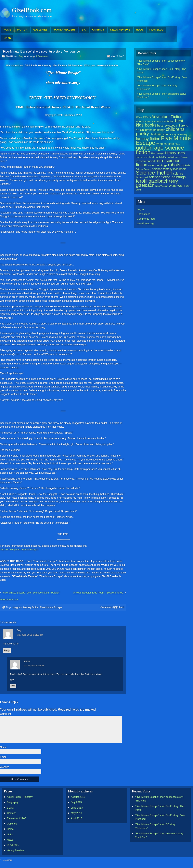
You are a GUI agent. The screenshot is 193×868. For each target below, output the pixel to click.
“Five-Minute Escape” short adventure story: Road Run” (161, 96)
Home (10, 829)
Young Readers (16, 850)
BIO (84, 30)
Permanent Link (9, 599)
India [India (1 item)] (155, 157)
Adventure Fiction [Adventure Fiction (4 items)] (167, 117)
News (10, 840)
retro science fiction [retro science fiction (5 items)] (158, 163)
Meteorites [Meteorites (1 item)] (175, 157)
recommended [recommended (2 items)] (145, 161)
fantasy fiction (31, 607)
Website (5, 767)
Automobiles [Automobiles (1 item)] (157, 122)
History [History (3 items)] (171, 153)
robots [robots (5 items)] (174, 165)
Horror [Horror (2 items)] (181, 153)
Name (3, 747)
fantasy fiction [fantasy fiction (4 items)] (148, 139)
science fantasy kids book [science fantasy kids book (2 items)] (169, 169)
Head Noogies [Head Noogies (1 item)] (158, 153)
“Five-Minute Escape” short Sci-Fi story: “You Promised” (162, 79)
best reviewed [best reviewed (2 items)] (166, 125)
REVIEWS (13, 845)
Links (10, 834)
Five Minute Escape (51, 607)
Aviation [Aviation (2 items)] (169, 121)
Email (3, 757)
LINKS (7, 38)
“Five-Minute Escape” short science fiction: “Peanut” (31, 593)
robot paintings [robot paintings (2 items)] (158, 165)
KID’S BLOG (157, 30)
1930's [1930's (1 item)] (139, 117)
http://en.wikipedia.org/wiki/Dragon (19, 550)
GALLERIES (40, 30)
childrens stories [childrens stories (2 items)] (160, 134)
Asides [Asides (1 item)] (148, 122)
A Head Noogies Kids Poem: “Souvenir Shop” (99, 593)
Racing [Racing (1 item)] (184, 157)
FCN (10, 860)
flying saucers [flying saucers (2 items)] (165, 144)
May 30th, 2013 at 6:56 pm (30, 635)
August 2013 (78, 797)
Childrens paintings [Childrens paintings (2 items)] (153, 130)
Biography (13, 802)
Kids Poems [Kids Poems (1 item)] (164, 157)
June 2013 (77, 808)
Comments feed (112, 607)
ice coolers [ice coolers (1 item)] (148, 157)
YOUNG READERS (65, 30)
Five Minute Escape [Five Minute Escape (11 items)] (163, 140)
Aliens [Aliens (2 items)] (140, 121)
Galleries (12, 824)
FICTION (22, 30)
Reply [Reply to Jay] (7, 650)
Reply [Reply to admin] (13, 686)
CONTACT (98, 30)
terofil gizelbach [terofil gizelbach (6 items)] (152, 181)
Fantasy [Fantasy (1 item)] (184, 134)
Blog (21, 56)
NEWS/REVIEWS (120, 30)
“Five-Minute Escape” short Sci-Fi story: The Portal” (161, 71)
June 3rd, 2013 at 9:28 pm (34, 666)
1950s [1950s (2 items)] (147, 117)
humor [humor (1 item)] (139, 157)
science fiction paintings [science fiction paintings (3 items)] (167, 177)
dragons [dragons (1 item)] (175, 134)
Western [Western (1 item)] (164, 186)
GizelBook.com (32, 10)
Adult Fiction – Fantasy (20, 797)
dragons (17, 607)
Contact (11, 813)
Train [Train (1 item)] (157, 186)
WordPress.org (145, 223)
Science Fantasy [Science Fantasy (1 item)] (144, 169)
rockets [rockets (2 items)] (186, 165)
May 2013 (76, 813)
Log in (140, 209)
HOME (7, 30)
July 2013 (76, 802)
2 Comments (42, 56)
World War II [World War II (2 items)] (177, 186)
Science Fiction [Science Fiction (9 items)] (154, 173)
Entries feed (144, 214)
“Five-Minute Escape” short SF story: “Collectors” (157, 87)
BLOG (140, 30)
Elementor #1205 (16, 818)
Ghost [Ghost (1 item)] (177, 144)
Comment (5, 714)
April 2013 (77, 818)
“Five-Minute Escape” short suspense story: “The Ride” (161, 62)
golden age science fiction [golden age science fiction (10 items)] (160, 150)
